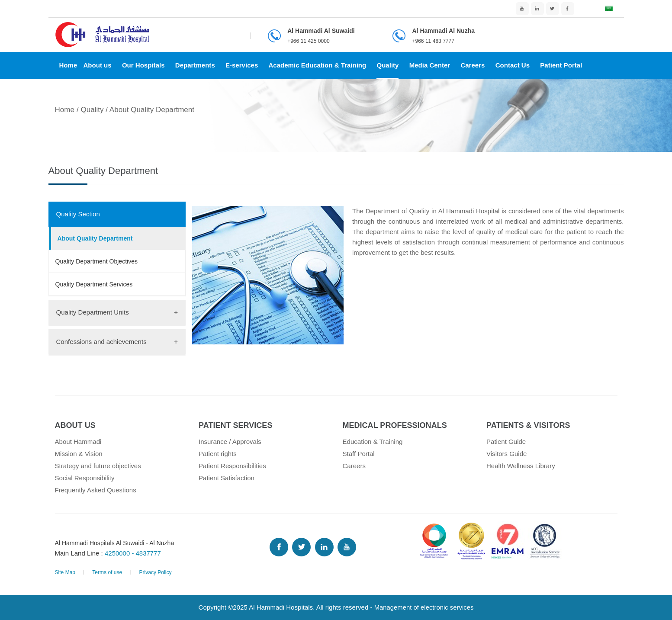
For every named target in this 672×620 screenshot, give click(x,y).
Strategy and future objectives (98, 466)
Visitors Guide (506, 454)
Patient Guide (506, 442)
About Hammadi (78, 442)
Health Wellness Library (521, 466)
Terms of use (107, 572)
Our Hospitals (143, 65)
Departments (195, 65)
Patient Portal (561, 65)
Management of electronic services (424, 607)
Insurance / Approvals (230, 442)
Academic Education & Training (317, 65)
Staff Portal (359, 454)
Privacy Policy (155, 572)
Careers (473, 65)
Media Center (430, 65)
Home (68, 65)
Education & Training (373, 442)
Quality (387, 65)
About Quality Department (95, 238)
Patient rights (218, 454)
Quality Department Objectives (97, 261)
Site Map (65, 572)
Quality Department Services (94, 284)
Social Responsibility (85, 478)
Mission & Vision (79, 454)
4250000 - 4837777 (133, 553)
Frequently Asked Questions (96, 490)
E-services (242, 65)
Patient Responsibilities (232, 466)
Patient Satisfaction (227, 478)
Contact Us (513, 65)
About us (97, 65)
